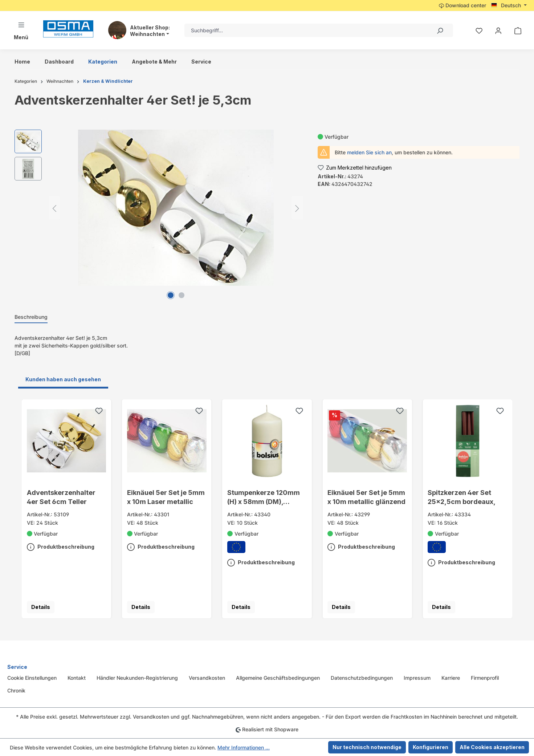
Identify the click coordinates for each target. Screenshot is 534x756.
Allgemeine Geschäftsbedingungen (278, 678)
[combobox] (305, 30)
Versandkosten (207, 678)
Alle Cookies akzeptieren (492, 747)
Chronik (16, 690)
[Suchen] (440, 30)
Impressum (417, 678)
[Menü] (21, 30)
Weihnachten (147, 34)
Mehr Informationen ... (244, 747)
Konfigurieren (431, 747)
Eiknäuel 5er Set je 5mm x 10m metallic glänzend (366, 497)
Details (41, 607)
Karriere (451, 678)
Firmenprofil (485, 678)
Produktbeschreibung (61, 545)
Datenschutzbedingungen (362, 678)
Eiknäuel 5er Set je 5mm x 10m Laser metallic (166, 497)
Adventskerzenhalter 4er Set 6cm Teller (61, 497)
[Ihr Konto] (498, 31)
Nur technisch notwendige (367, 747)
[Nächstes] (297, 208)
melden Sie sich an (369, 152)
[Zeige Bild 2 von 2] (182, 295)
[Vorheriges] (54, 208)
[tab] (31, 317)
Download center (462, 5)
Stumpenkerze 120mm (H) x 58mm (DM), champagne (264, 498)
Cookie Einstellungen (32, 678)
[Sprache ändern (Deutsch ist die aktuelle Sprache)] (509, 5)
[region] (159, 208)
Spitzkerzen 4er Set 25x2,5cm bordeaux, (462, 497)
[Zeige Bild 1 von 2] (171, 295)
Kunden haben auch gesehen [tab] (63, 379)
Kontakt (77, 678)
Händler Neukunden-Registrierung (137, 678)
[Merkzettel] (479, 31)
